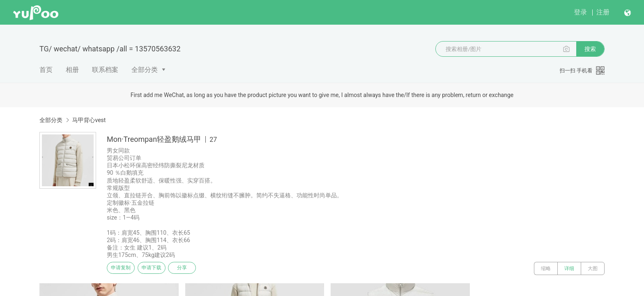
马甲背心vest (89, 120)
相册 (72, 70)
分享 (198, 268)
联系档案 (105, 70)
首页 (46, 70)
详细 (569, 268)
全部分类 (145, 70)
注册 (603, 12)
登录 (580, 12)
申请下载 (161, 268)
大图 (593, 268)
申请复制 (124, 268)
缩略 (546, 268)
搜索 (590, 49)
